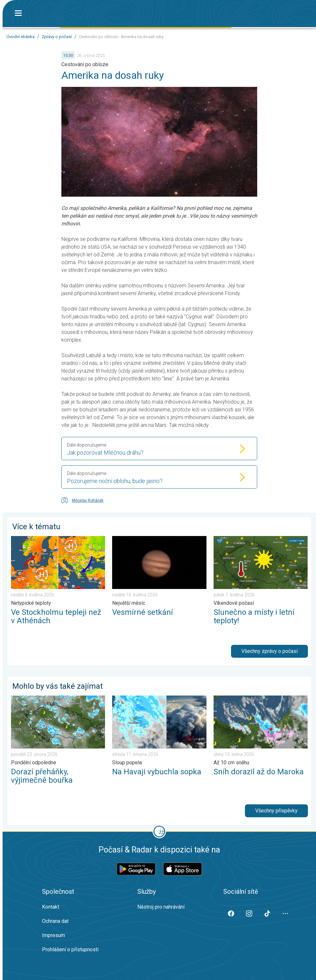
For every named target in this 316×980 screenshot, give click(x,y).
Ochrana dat (55, 921)
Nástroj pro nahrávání (161, 907)
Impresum (53, 935)
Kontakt (51, 907)
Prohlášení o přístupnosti (70, 949)
